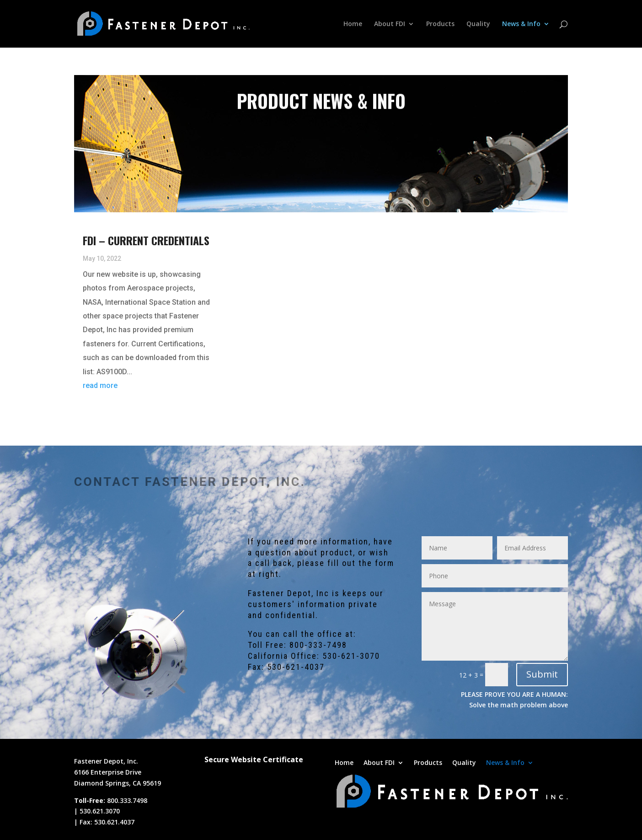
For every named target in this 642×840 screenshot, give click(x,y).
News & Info (521, 24)
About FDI (390, 24)
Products (440, 24)
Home (353, 24)
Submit (542, 674)
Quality (478, 24)
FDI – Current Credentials (146, 240)
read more (100, 385)
